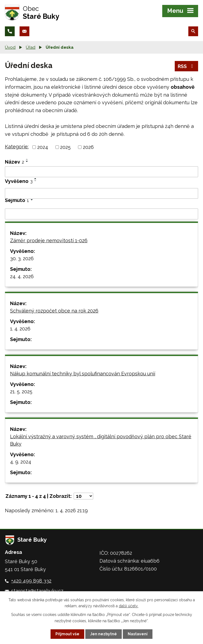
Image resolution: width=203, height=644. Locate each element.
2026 (88, 147)
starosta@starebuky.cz (37, 591)
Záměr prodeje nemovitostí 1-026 (49, 240)
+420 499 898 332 (31, 581)
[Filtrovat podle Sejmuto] (101, 214)
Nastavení (138, 634)
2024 (43, 147)
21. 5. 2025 (21, 392)
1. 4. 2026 (20, 329)
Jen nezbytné (104, 634)
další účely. (129, 606)
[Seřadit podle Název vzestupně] (27, 159)
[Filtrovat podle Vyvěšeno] (101, 194)
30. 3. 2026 (22, 258)
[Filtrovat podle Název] (101, 172)
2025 (65, 147)
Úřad (31, 47)
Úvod (10, 47)
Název (15, 162)
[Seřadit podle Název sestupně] (27, 161)
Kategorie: (17, 147)
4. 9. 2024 (21, 462)
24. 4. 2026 (22, 276)
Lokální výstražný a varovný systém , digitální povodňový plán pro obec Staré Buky (101, 440)
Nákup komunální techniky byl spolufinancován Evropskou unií (83, 374)
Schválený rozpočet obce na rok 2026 (54, 311)
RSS (187, 66)
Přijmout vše (67, 634)
